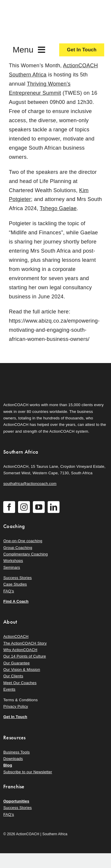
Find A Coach (16, 601)
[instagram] (24, 507)
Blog (8, 765)
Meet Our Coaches (20, 683)
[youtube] (39, 507)
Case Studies (15, 584)
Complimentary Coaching (25, 554)
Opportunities (16, 801)
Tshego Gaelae (58, 208)
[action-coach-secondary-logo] (33, 372)
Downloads (13, 759)
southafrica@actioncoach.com (30, 484)
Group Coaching (18, 548)
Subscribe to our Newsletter (28, 772)
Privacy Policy (16, 706)
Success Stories (17, 578)
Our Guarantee (16, 663)
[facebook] (9, 507)
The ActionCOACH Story (25, 643)
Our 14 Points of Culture (25, 656)
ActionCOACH (16, 636)
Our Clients (13, 676)
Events (9, 689)
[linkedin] (54, 507)
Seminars (12, 567)
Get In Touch (15, 717)
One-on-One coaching (23, 541)
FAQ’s (9, 591)
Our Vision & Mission (22, 670)
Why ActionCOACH (20, 650)
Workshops (13, 561)
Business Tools (16, 752)
